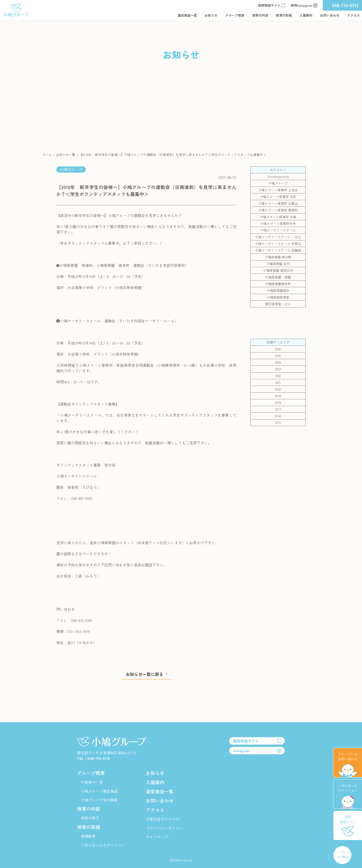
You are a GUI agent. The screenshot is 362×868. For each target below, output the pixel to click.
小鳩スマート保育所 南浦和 (278, 210)
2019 (278, 396)
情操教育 (88, 836)
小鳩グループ (278, 183)
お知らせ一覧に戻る (145, 674)
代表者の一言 (92, 782)
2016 (278, 416)
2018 (278, 403)
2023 (278, 369)
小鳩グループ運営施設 (99, 791)
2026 (278, 349)
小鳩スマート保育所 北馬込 (278, 203)
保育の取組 (284, 15)
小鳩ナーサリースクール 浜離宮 (278, 250)
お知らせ (211, 15)
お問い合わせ (330, 15)
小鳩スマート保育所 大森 (278, 217)
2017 (278, 409)
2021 (278, 382)
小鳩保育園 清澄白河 (278, 270)
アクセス (353, 15)
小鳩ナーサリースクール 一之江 (278, 237)
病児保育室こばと (278, 304)
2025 (278, 356)
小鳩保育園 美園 (278, 277)
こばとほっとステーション (103, 845)
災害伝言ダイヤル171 (163, 819)
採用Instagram (304, 5)
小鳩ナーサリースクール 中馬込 (278, 244)
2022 (278, 376)
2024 (278, 362)
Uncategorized (278, 177)
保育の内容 (260, 15)
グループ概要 (235, 15)
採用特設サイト (271, 5)
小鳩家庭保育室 (278, 297)
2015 (278, 423)
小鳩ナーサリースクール (278, 230)
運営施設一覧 (187, 15)
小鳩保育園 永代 (278, 264)
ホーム (47, 155)
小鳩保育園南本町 (278, 284)
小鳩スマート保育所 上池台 (278, 190)
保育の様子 (90, 818)
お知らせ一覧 (66, 155)
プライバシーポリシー (164, 828)
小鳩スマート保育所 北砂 (278, 197)
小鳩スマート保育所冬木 (278, 223)
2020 (278, 389)
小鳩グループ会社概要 (99, 800)
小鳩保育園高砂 (278, 290)
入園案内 (306, 15)
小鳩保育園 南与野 (278, 257)
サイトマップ (157, 837)
